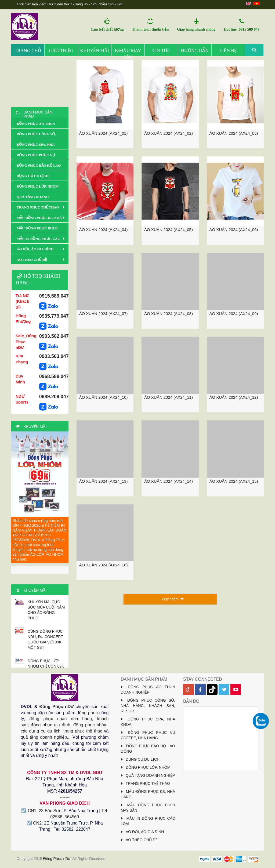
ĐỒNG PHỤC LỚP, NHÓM (146, 767)
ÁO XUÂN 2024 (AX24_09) (234, 314)
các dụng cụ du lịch (41, 731)
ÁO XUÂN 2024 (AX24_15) (234, 481)
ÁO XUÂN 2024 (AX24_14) (169, 481)
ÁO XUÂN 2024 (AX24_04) (104, 230)
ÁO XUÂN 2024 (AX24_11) (169, 397)
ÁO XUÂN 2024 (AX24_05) (169, 230)
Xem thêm (173, 599)
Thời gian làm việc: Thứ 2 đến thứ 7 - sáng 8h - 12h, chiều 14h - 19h (70, 4)
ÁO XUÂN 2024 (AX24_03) (234, 133)
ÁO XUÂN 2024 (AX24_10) (104, 397)
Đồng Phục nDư (57, 707)
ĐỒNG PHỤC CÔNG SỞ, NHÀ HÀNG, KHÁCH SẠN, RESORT (148, 706)
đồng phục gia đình (51, 725)
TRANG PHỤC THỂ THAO (146, 783)
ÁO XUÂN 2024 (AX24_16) (104, 565)
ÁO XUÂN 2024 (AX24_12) (234, 397)
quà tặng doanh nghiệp (44, 737)
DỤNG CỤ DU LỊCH (140, 759)
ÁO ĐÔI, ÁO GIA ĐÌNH (142, 832)
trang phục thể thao (83, 731)
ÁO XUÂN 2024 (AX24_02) (169, 133)
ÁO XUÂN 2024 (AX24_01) (104, 133)
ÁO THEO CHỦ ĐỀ (139, 840)
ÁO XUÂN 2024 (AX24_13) (104, 481)
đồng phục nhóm (90, 725)
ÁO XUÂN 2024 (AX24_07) (104, 314)
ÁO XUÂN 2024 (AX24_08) (169, 314)
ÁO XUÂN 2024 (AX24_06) (234, 230)
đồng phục (87, 713)
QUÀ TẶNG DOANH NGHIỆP (148, 775)
